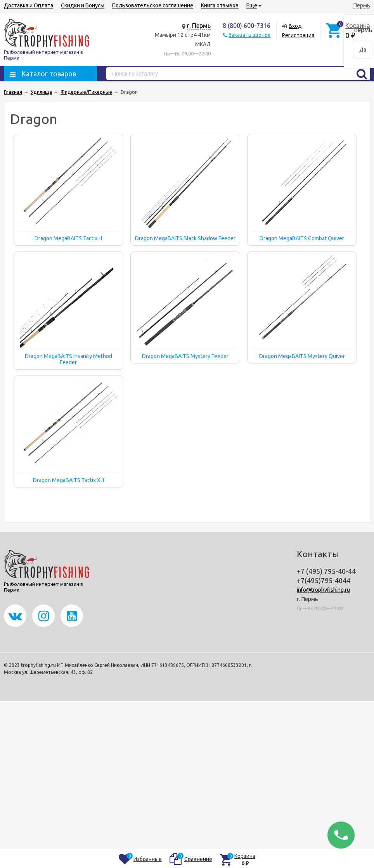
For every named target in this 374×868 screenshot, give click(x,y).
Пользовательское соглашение (153, 5)
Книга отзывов (220, 5)
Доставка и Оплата (29, 5)
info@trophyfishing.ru (323, 590)
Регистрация (298, 35)
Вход (295, 26)
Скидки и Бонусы (83, 5)
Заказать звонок (249, 35)
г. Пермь (199, 26)
